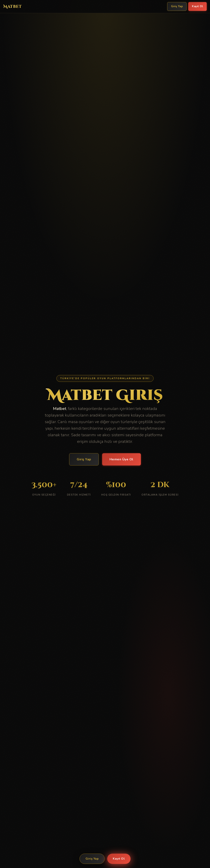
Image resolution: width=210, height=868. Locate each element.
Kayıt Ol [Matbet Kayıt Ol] (197, 6)
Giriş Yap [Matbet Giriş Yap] (177, 6)
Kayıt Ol (119, 859)
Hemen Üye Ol (122, 460)
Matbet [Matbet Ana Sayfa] (13, 6)
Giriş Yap (92, 859)
